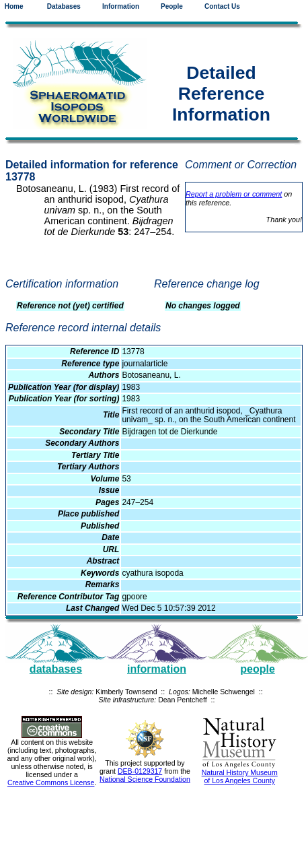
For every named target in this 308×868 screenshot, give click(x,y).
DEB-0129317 (140, 771)
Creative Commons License (51, 782)
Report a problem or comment (234, 194)
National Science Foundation (145, 779)
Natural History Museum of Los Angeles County (240, 776)
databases (56, 669)
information (157, 669)
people (258, 669)
